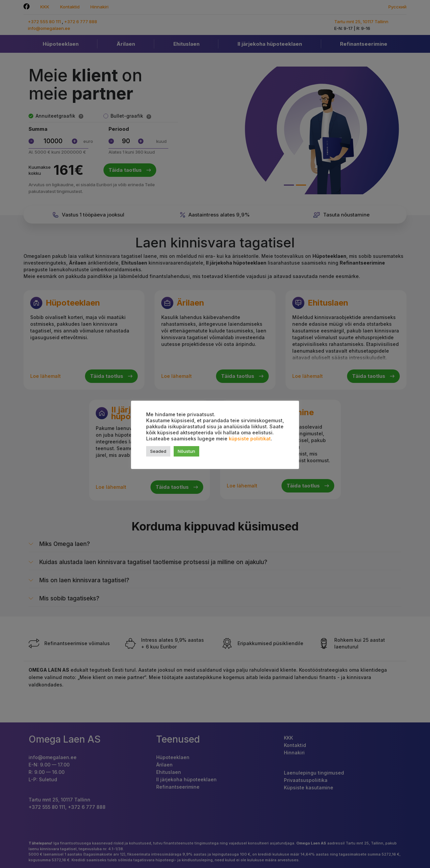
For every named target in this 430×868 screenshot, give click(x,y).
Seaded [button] (158, 451)
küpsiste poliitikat (250, 439)
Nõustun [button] (186, 451)
